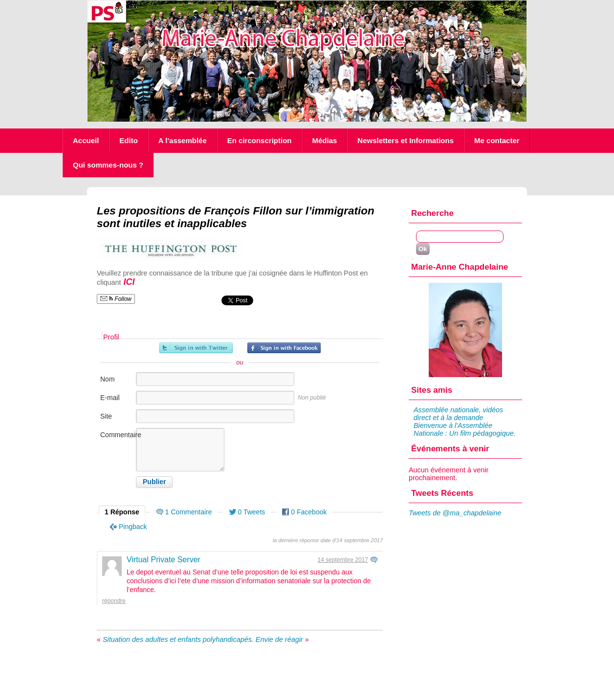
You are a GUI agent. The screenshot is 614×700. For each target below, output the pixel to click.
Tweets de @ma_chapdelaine (455, 513)
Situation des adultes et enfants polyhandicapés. (178, 639)
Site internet (112, 421)
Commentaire (117, 435)
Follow (116, 299)
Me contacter (497, 140)
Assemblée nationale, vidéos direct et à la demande (458, 414)
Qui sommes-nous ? (108, 165)
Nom (108, 379)
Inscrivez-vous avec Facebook (284, 348)
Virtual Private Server (164, 560)
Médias (324, 140)
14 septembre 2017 (343, 560)
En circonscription (260, 140)
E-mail (110, 398)
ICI (128, 282)
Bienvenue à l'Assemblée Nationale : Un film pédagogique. (465, 429)
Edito (129, 140)
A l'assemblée (183, 140)
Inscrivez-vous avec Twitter (196, 348)
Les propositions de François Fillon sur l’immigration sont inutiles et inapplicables (236, 217)
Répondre (114, 601)
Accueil (86, 140)
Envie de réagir (279, 639)
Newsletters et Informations (406, 140)
